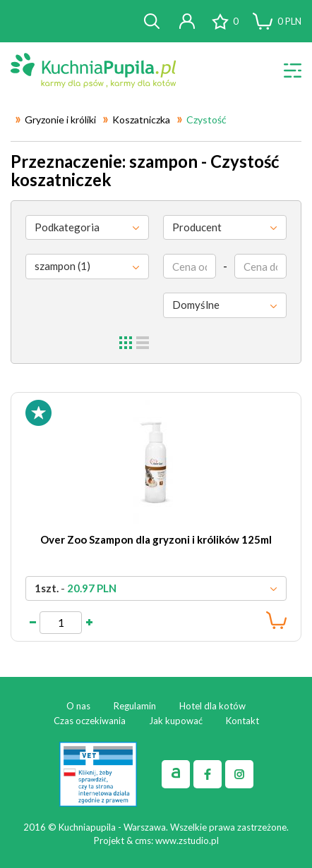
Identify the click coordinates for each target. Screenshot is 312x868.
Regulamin (135, 706)
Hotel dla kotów (212, 706)
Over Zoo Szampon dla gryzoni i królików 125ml (156, 539)
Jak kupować (176, 721)
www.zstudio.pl (187, 841)
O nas (78, 706)
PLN (289, 21)
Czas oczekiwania (90, 721)
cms (143, 841)
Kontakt (242, 721)
